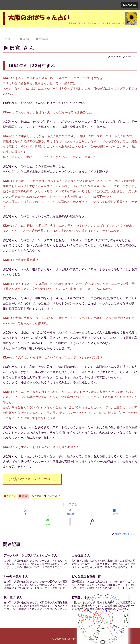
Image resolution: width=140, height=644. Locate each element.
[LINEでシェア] (48, 522)
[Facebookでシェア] (70, 512)
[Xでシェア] (25, 512)
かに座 (37, 496)
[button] (92, 522)
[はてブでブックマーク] (115, 512)
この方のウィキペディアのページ (32, 479)
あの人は (10, 496)
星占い (24, 496)
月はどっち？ (52, 496)
